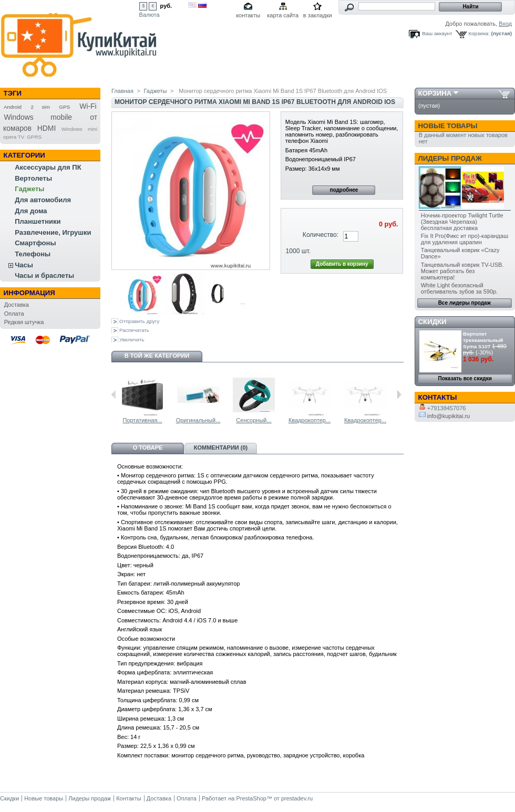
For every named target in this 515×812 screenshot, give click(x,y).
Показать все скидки (465, 378)
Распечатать (134, 330)
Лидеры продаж (450, 158)
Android (13, 107)
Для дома (31, 211)
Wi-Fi (88, 106)
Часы (24, 265)
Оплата (14, 314)
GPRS (34, 137)
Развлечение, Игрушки (53, 232)
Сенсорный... (254, 420)
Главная (122, 91)
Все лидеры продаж (465, 303)
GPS (65, 107)
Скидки (432, 322)
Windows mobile (38, 117)
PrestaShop (251, 798)
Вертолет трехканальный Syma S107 (483, 340)
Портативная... (142, 420)
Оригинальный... (198, 420)
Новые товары (448, 126)
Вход (505, 24)
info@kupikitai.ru (445, 416)
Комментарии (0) (221, 447)
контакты (248, 15)
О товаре (148, 447)
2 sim (40, 107)
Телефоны (33, 254)
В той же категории (157, 356)
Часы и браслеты (44, 275)
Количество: (321, 235)
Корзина (435, 93)
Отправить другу (139, 321)
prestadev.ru (297, 798)
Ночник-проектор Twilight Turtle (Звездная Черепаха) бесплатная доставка (462, 222)
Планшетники (38, 221)
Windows (72, 129)
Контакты (129, 798)
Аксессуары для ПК (48, 167)
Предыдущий (114, 394)
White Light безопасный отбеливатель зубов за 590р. (459, 288)
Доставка (17, 305)
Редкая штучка (24, 322)
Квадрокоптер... (310, 420)
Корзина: (479, 33)
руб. (166, 6)
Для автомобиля (43, 200)
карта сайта (283, 15)
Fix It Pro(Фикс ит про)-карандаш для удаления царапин (465, 239)
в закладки (318, 15)
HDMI (47, 128)
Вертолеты (33, 178)
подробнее (344, 190)
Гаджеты (29, 189)
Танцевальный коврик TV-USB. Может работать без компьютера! (462, 271)
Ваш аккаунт (437, 33)
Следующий (399, 394)
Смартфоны (35, 243)
